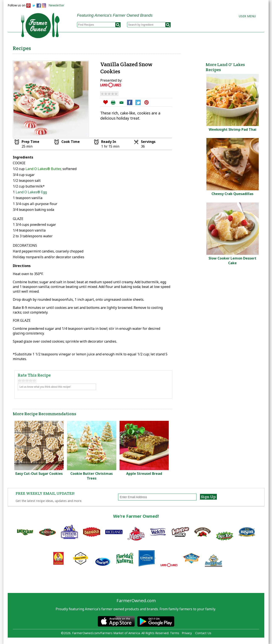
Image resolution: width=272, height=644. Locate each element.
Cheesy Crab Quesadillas (232, 194)
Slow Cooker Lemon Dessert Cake (232, 261)
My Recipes (121, 47)
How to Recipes (156, 47)
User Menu (247, 16)
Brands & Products (197, 47)
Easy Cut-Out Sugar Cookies (39, 474)
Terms (175, 633)
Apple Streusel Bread (144, 474)
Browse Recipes (86, 47)
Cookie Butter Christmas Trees (92, 476)
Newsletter (56, 5)
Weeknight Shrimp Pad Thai (233, 129)
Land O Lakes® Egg (31, 192)
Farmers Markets (240, 47)
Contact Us (203, 633)
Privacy (187, 633)
